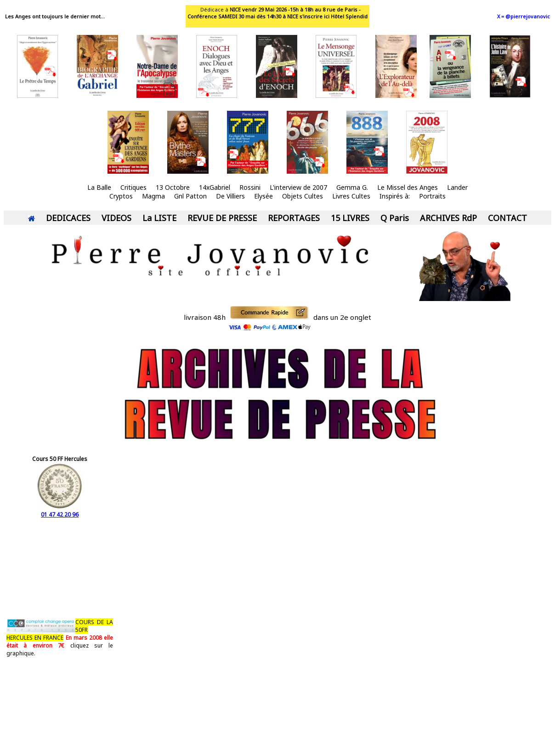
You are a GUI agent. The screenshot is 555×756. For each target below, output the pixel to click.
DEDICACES (68, 218)
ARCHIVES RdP (448, 218)
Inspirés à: (395, 196)
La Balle (99, 187)
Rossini (250, 187)
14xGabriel (215, 187)
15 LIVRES (350, 218)
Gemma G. (352, 187)
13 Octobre (173, 187)
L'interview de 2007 (298, 187)
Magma (153, 196)
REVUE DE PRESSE (222, 218)
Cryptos (121, 196)
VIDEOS (116, 218)
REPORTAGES (294, 218)
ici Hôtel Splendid (346, 16)
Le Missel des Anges (408, 187)
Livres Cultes (351, 196)
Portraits (432, 196)
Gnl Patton (190, 196)
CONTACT (507, 218)
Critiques (133, 187)
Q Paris (395, 218)
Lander (457, 187)
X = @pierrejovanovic (524, 16)
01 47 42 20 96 (60, 511)
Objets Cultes (303, 196)
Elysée (263, 196)
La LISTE (159, 218)
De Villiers (230, 196)
